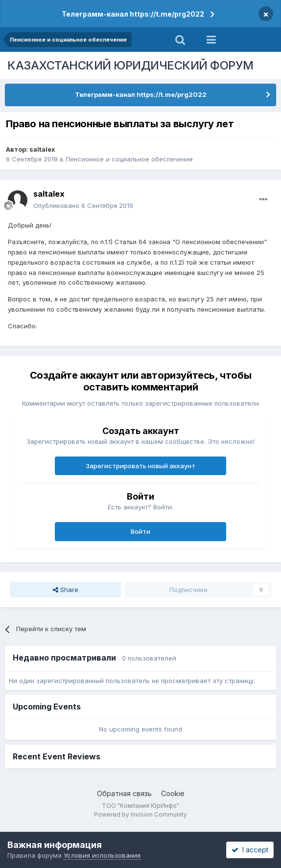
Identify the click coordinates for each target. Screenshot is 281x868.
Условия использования (102, 855)
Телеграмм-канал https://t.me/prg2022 (133, 14)
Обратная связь (124, 793)
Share (66, 590)
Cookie (173, 793)
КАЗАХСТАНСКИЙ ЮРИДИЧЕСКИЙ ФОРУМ (130, 65)
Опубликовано (83, 206)
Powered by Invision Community (140, 814)
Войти (140, 531)
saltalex (42, 149)
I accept (250, 850)
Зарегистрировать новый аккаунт (140, 466)
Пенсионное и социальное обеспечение (129, 159)
